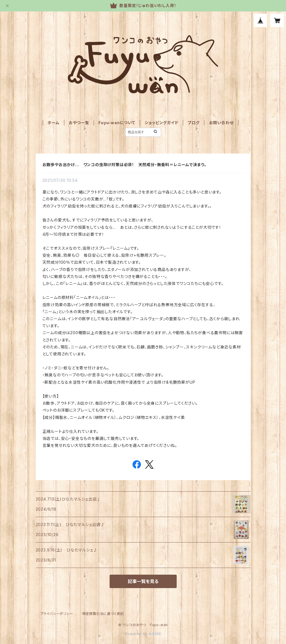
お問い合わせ (221, 123)
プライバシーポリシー (57, 614)
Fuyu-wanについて (117, 123)
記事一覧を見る (143, 581)
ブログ (193, 123)
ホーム (53, 123)
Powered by (143, 634)
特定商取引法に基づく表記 (103, 614)
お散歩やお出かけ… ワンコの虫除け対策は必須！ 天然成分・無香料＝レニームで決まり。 (125, 165)
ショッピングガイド (161, 123)
